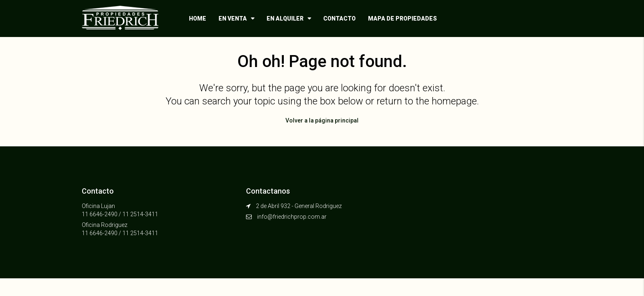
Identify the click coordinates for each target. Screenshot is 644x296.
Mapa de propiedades (402, 18)
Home (198, 18)
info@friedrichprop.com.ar (292, 217)
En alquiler (285, 18)
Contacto (339, 18)
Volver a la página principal (322, 120)
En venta (233, 18)
